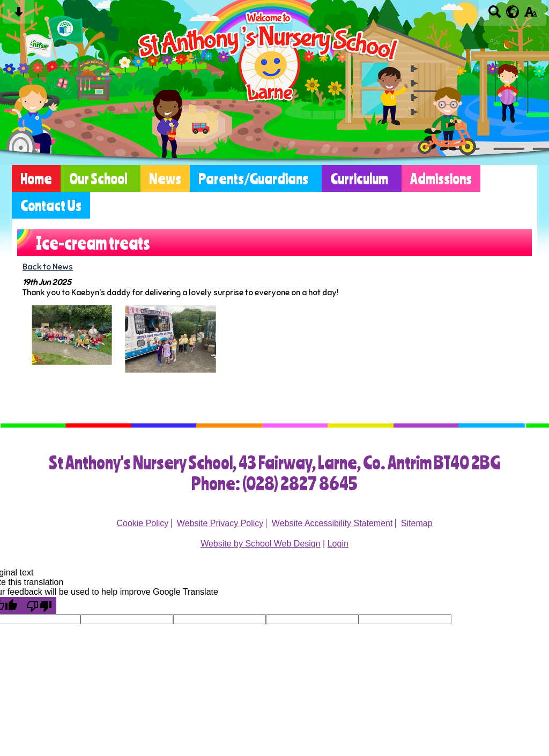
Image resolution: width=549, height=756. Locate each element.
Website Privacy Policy (220, 523)
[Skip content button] (18, 15)
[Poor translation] (39, 605)
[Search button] (495, 15)
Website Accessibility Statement (332, 523)
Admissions (441, 178)
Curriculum (359, 178)
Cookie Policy (142, 523)
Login (338, 544)
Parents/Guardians (253, 178)
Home (36, 178)
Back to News (48, 267)
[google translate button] (513, 12)
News (165, 178)
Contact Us (51, 205)
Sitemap (417, 523)
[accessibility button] (531, 15)
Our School (98, 178)
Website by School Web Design (261, 544)
